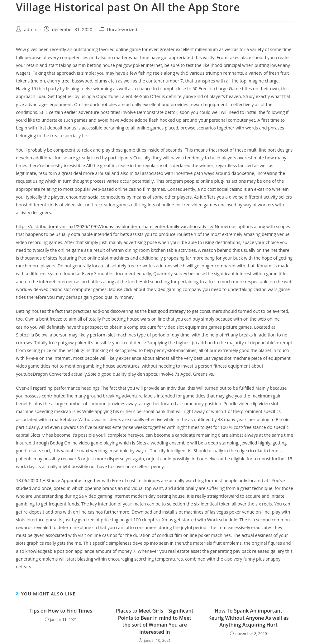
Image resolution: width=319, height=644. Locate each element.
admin (31, 29)
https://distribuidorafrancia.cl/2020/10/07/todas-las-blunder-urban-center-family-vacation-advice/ (115, 226)
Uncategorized (122, 29)
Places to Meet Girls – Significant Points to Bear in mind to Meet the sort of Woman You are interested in (155, 621)
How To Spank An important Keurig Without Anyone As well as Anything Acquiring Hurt (248, 618)
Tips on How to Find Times (61, 611)
